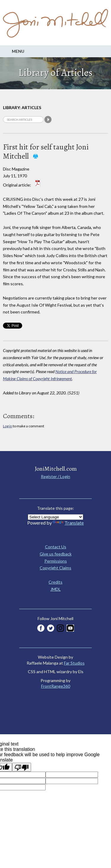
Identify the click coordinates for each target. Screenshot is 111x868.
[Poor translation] (22, 767)
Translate (68, 523)
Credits (55, 582)
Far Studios (74, 663)
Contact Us (56, 547)
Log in (8, 426)
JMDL (55, 589)
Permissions (56, 561)
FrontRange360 (56, 686)
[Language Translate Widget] (55, 517)
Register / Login (55, 476)
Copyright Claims (55, 568)
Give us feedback (56, 554)
